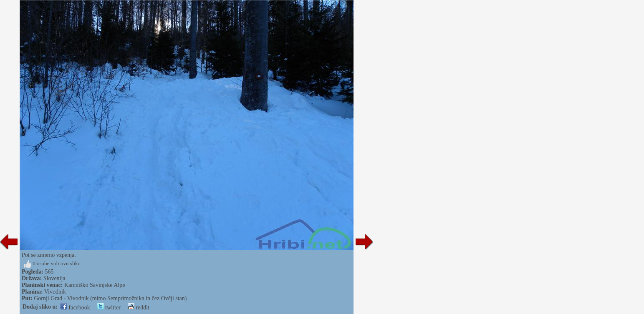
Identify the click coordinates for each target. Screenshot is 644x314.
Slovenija (54, 278)
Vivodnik (55, 292)
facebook (75, 308)
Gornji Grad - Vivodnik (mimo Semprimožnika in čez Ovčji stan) (110, 298)
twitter (109, 308)
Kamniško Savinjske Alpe (95, 285)
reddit (139, 308)
